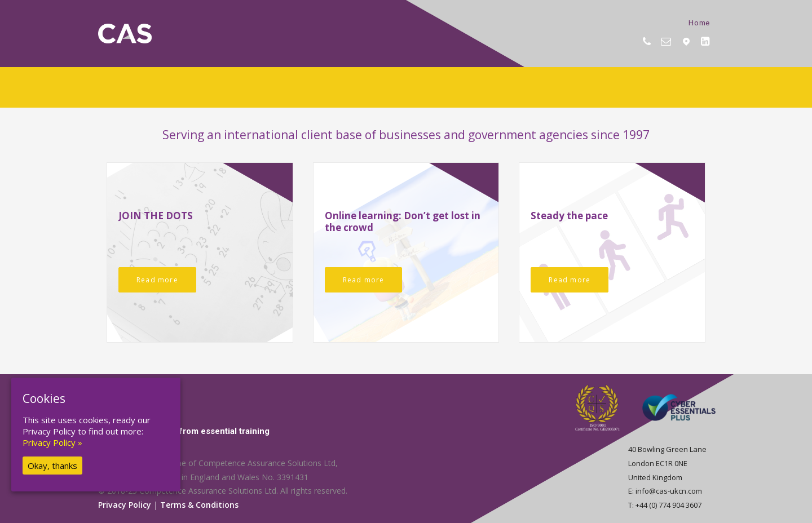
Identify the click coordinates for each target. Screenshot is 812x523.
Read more (157, 280)
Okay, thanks (52, 466)
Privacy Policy (125, 505)
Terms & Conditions (199, 505)
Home (699, 22)
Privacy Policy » (52, 442)
